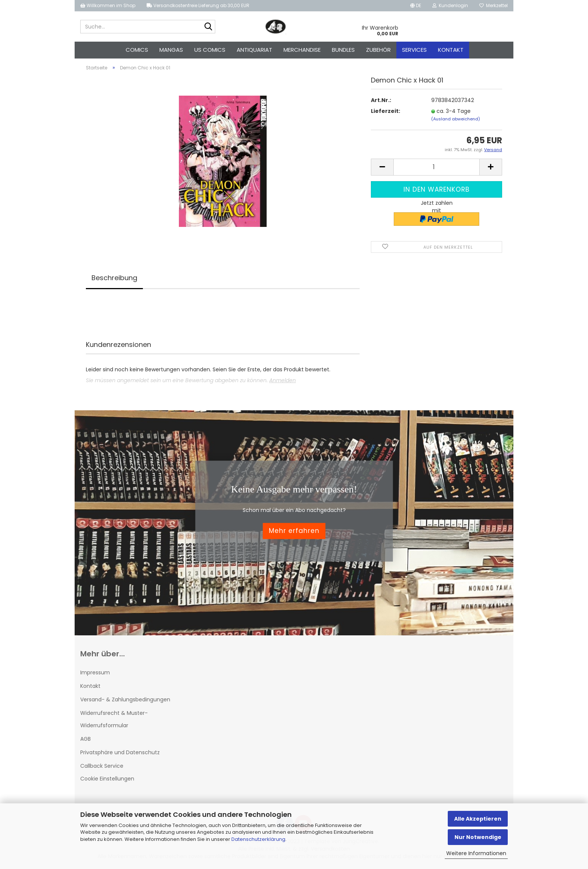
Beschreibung (114, 278)
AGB (85, 739)
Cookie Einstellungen (107, 779)
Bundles (343, 50)
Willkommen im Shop (108, 5)
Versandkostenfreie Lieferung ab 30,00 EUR (198, 5)
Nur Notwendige (478, 837)
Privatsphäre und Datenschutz (120, 752)
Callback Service (102, 766)
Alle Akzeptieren (478, 819)
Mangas (171, 50)
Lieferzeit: (385, 111)
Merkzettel (493, 5)
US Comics (210, 50)
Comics (137, 50)
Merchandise (302, 50)
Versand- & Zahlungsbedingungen (125, 699)
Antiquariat (254, 50)
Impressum (95, 672)
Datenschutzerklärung (258, 839)
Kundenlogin (450, 5)
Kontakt (451, 50)
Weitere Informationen (476, 853)
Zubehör (378, 50)
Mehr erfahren (294, 531)
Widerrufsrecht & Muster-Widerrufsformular (114, 719)
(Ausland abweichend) (456, 119)
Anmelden (283, 380)
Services (414, 50)
